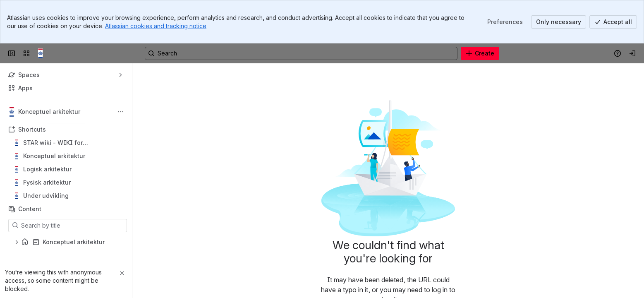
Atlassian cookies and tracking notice (156, 26)
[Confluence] (43, 53)
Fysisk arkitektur (47, 182)
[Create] (480, 53)
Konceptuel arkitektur (54, 156)
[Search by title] (73, 226)
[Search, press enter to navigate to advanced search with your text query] (301, 53)
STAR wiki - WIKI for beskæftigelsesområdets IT (63, 143)
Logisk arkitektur (47, 169)
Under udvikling (46, 196)
